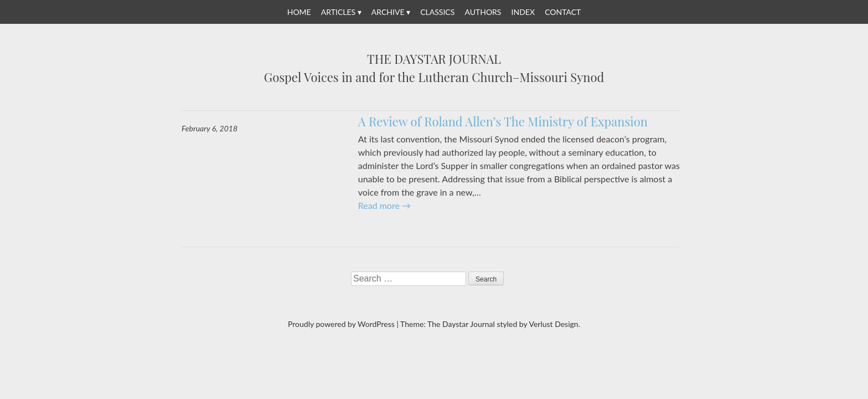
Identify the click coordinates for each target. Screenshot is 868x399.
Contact (563, 12)
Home (299, 12)
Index (523, 12)
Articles (338, 12)
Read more (384, 205)
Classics (437, 12)
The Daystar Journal (434, 59)
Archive (388, 12)
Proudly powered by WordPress (341, 324)
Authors (483, 12)
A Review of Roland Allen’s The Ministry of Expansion (503, 121)
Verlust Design (553, 324)
